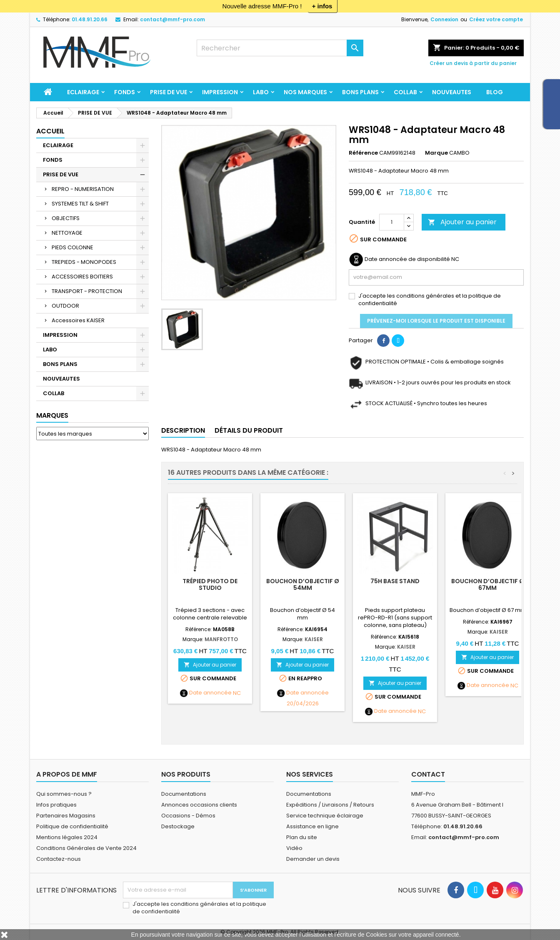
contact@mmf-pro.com (172, 19)
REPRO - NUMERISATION (83, 189)
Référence (363, 153)
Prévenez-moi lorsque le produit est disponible (436, 321)
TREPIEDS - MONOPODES (84, 262)
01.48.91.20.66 (90, 19)
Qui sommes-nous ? (64, 794)
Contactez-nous (59, 859)
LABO (261, 92)
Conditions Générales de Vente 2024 (86, 848)
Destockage (178, 826)
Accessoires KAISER (78, 320)
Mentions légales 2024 (67, 837)
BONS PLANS (360, 92)
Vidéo (294, 848)
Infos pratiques (56, 805)
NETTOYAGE (67, 233)
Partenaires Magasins (66, 816)
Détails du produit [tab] (249, 430)
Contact (428, 774)
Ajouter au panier (462, 222)
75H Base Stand (395, 581)
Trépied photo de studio (210, 584)
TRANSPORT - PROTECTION (87, 291)
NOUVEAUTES (452, 92)
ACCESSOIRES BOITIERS (82, 277)
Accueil (50, 131)
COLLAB (405, 92)
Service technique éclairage (325, 816)
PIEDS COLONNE (72, 247)
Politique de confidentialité (72, 826)
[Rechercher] (280, 48)
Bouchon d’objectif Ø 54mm (303, 584)
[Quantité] (392, 222)
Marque (436, 153)
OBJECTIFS (66, 218)
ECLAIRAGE (83, 92)
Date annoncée (210, 693)
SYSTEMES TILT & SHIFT (80, 204)
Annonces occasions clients (199, 805)
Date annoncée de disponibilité (407, 259)
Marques (52, 415)
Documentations (184, 794)
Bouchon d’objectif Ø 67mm (488, 584)
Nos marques (305, 92)
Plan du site (302, 837)
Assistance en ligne (312, 826)
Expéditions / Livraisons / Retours (330, 805)
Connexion (444, 19)
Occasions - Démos (188, 816)
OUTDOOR (65, 306)
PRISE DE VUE (169, 92)
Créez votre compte (496, 19)
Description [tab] (183, 430)
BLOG (495, 92)
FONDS (125, 92)
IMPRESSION (220, 92)
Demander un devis (313, 859)
